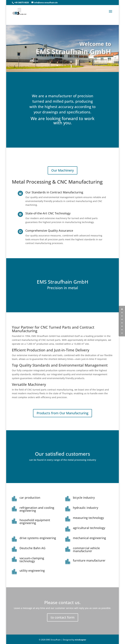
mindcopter (80, 640)
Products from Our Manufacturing (62, 413)
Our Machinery (62, 170)
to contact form (63, 617)
